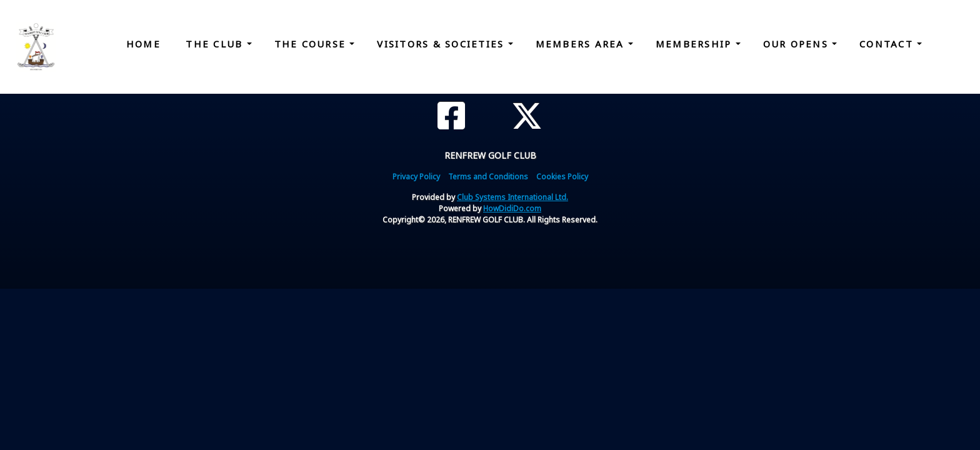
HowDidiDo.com (512, 208)
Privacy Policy (416, 177)
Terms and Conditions (488, 177)
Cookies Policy (562, 177)
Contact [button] (888, 44)
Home (143, 44)
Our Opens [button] (798, 44)
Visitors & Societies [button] (442, 44)
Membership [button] (696, 44)
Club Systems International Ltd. (512, 197)
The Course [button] (312, 44)
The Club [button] (216, 44)
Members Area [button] (582, 44)
